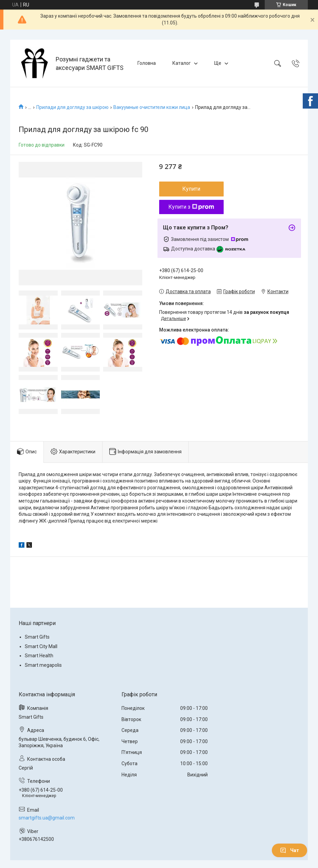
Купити (191, 189)
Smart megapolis (43, 665)
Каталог (182, 63)
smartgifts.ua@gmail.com (47, 818)
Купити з (191, 207)
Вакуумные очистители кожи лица (152, 107)
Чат (289, 850)
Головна (147, 63)
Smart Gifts (37, 637)
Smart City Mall (41, 646)
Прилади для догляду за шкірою (72, 107)
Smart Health (39, 656)
